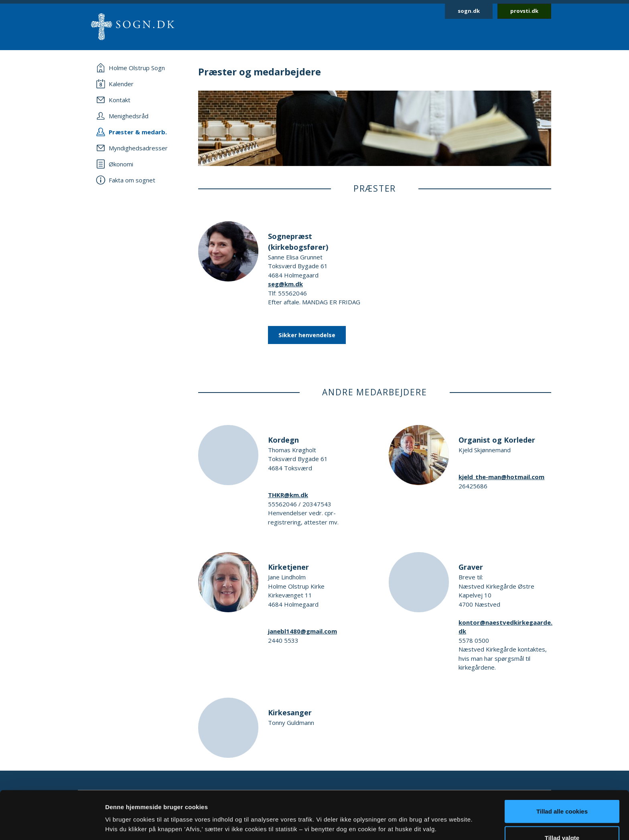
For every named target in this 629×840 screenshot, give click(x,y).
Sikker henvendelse (307, 335)
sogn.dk (469, 11)
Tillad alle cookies (562, 766)
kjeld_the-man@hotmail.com (501, 477)
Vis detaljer (417, 810)
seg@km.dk (285, 284)
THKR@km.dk (288, 495)
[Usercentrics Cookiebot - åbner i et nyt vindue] (52, 824)
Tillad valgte (562, 792)
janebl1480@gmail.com (302, 631)
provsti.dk (524, 11)
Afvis (562, 819)
